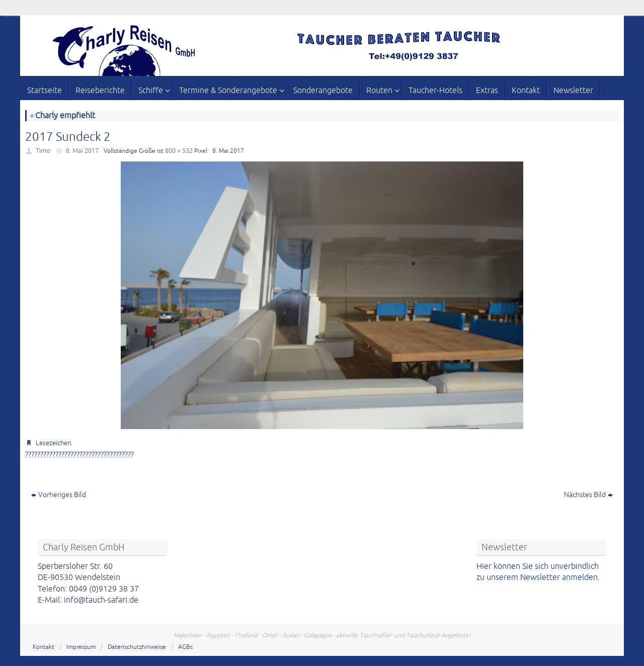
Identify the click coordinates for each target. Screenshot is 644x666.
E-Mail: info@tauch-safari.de (88, 600)
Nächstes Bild (588, 495)
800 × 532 (179, 151)
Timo (43, 151)
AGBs (185, 647)
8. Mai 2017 (82, 151)
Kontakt (44, 647)
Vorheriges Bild (59, 495)
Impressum (81, 647)
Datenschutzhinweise (137, 647)
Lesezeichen (53, 443)
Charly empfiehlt (62, 116)
